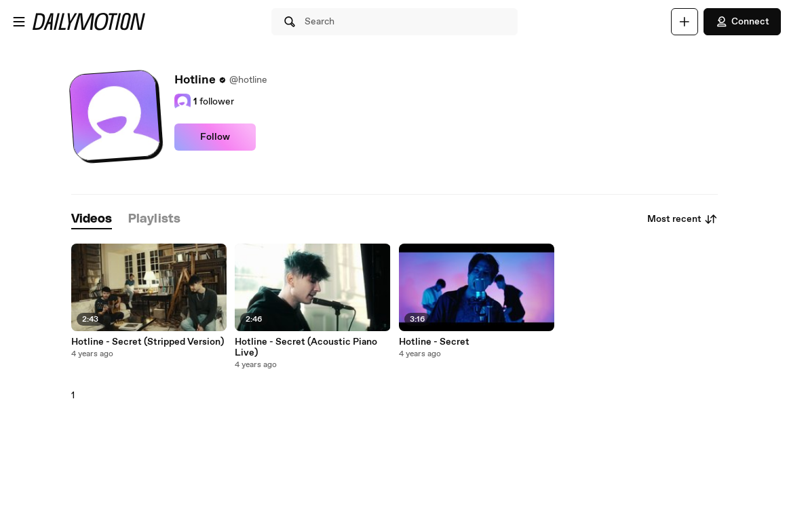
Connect (742, 22)
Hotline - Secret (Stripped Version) (148, 342)
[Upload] (685, 22)
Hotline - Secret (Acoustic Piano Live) (306, 347)
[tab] (92, 220)
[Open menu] (19, 22)
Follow (215, 137)
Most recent (682, 219)
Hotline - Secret (434, 342)
